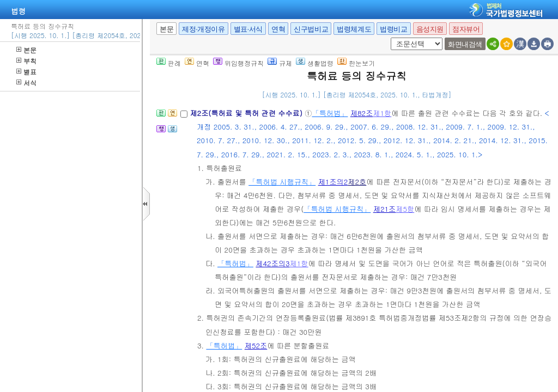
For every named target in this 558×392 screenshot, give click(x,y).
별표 (26, 72)
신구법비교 (311, 29)
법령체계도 (354, 29)
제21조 (385, 209)
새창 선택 (389, 38)
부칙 (26, 61)
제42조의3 (272, 263)
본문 (26, 50)
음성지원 (430, 29)
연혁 (278, 29)
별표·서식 (248, 29)
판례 (169, 63)
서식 (26, 82)
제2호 (357, 182)
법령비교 (393, 29)
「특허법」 (330, 113)
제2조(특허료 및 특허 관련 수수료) (247, 113)
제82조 (362, 113)
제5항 (405, 209)
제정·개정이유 (203, 29)
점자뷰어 (466, 29)
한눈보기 (356, 63)
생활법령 (315, 63)
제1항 (382, 113)
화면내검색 (465, 44)
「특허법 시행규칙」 (282, 182)
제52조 (256, 345)
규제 (280, 63)
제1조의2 (333, 182)
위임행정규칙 (238, 63)
